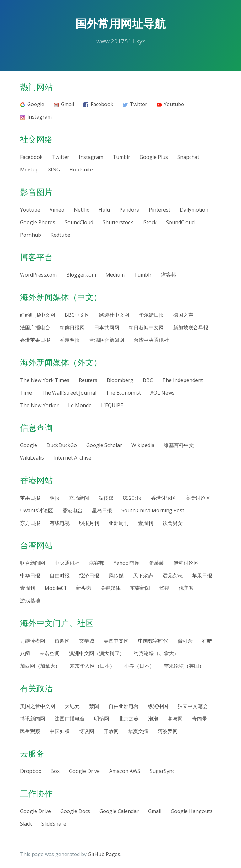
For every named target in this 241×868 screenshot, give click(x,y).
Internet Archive (72, 458)
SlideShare (54, 824)
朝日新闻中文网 (146, 327)
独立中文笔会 (193, 706)
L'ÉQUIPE (112, 405)
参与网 (175, 719)
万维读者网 (33, 641)
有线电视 (60, 523)
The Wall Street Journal (69, 393)
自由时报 (60, 575)
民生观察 (30, 731)
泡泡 (153, 719)
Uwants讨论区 (37, 510)
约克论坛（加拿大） (156, 653)
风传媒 (116, 575)
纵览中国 (158, 706)
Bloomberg (120, 380)
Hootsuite (81, 170)
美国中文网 (116, 641)
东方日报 (30, 523)
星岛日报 (102, 510)
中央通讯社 (67, 563)
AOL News (162, 393)
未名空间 (50, 653)
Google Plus (154, 157)
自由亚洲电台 (124, 706)
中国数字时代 (153, 641)
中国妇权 (60, 731)
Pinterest (160, 210)
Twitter (135, 104)
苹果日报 (30, 498)
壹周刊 (146, 523)
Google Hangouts (192, 811)
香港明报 (70, 340)
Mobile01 (56, 588)
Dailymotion (194, 210)
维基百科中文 (179, 445)
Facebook (98, 104)
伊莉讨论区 (186, 563)
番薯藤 (157, 563)
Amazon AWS (125, 771)
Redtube (60, 235)
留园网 (62, 641)
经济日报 (89, 575)
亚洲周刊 (119, 523)
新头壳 (83, 588)
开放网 (111, 731)
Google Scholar (104, 445)
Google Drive (84, 771)
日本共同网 (107, 327)
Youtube (170, 104)
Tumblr (121, 157)
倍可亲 (185, 641)
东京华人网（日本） (92, 666)
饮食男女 (173, 523)
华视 (164, 588)
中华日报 (30, 575)
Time (26, 393)
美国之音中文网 (38, 706)
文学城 (87, 641)
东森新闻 (140, 588)
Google (32, 104)
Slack (26, 824)
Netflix (81, 210)
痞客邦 (169, 275)
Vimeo (57, 210)
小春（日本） (139, 666)
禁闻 (94, 706)
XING (54, 170)
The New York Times (45, 380)
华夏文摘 (138, 731)
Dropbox (31, 771)
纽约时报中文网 (38, 315)
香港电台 (72, 510)
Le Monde (80, 405)
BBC (148, 380)
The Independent (183, 380)
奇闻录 (200, 719)
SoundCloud (79, 222)
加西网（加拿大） (40, 666)
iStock (150, 222)
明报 (55, 498)
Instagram (36, 117)
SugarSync (162, 771)
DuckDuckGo (62, 445)
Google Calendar (119, 811)
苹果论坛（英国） (184, 666)
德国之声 (183, 315)
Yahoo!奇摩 (127, 563)
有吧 (207, 641)
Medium (115, 275)
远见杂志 (173, 575)
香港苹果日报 (35, 340)
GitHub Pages (104, 854)
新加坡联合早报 (191, 327)
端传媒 (106, 498)
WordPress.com (38, 275)
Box (55, 771)
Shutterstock (118, 222)
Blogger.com (81, 275)
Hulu (104, 210)
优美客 (186, 588)
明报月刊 (89, 523)
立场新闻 (79, 498)
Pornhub (31, 235)
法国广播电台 (35, 327)
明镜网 (102, 719)
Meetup (29, 170)
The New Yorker (39, 405)
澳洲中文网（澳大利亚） (97, 653)
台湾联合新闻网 (107, 340)
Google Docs (75, 811)
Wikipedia (143, 445)
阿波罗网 (168, 731)
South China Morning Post (153, 510)
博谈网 (87, 731)
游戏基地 (30, 601)
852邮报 (132, 498)
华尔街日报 (151, 315)
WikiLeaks (32, 458)
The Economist (123, 393)
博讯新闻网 (33, 719)
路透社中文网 (114, 315)
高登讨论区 (198, 498)
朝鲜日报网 (72, 327)
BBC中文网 (77, 315)
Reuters (88, 380)
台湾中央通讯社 (151, 340)
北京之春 (129, 719)
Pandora (129, 210)
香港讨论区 (163, 498)
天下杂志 (143, 575)
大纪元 (72, 706)
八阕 (25, 653)
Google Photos (38, 222)
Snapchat (188, 157)
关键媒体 (110, 588)
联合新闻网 (33, 563)
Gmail (64, 104)
